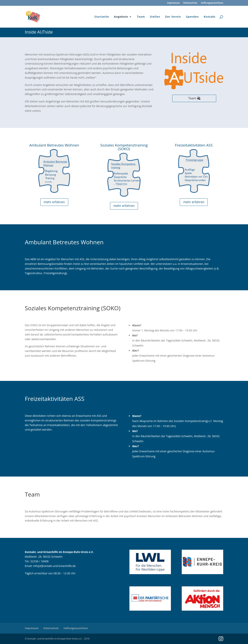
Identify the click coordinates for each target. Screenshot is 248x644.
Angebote (121, 17)
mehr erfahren (54, 202)
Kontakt (210, 17)
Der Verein (173, 17)
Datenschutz (190, 3)
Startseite (102, 17)
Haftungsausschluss (212, 3)
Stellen (155, 17)
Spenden (192, 17)
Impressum (173, 3)
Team (141, 17)
